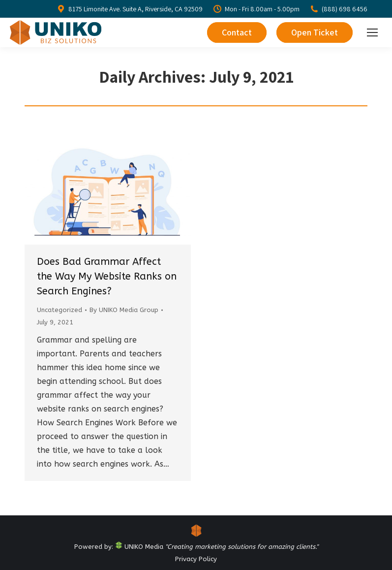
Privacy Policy (196, 559)
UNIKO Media (139, 547)
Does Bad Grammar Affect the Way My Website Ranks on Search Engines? (107, 276)
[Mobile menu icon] (372, 32)
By (124, 310)
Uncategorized (60, 310)
